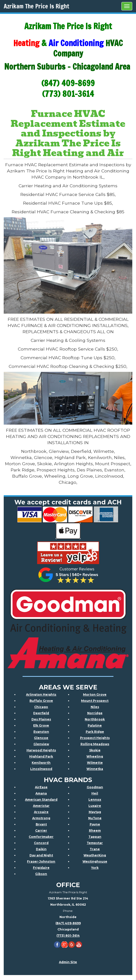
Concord (41, 843)
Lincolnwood (41, 769)
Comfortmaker (41, 837)
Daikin (41, 849)
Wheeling (95, 756)
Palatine (95, 725)
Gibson (41, 874)
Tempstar (95, 843)
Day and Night (41, 855)
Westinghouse (95, 861)
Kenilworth (41, 763)
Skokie (95, 750)
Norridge (95, 713)
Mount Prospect (95, 701)
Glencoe (41, 738)
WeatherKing (95, 855)
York (95, 868)
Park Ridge (95, 732)
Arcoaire (41, 812)
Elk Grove (41, 725)
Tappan (95, 837)
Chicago (41, 707)
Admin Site (68, 962)
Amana (41, 793)
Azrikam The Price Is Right (37, 6)
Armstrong (41, 818)
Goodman (95, 787)
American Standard (41, 800)
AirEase (41, 787)
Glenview (41, 744)
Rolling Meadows (95, 744)
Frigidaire (41, 868)
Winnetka (95, 769)
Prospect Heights (95, 738)
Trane (95, 849)
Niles (95, 707)
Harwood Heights (41, 750)
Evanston (41, 732)
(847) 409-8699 (68, 923)
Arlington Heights (41, 694)
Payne (95, 824)
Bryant (41, 824)
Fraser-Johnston (41, 861)
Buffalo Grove (41, 701)
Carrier (41, 830)
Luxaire (95, 806)
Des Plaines (41, 719)
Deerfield (41, 713)
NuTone (95, 818)
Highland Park (41, 756)
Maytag (95, 812)
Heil (95, 793)
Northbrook (95, 719)
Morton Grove (95, 694)
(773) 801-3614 (68, 936)
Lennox (95, 800)
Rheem (95, 830)
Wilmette (95, 763)
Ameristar (41, 806)
